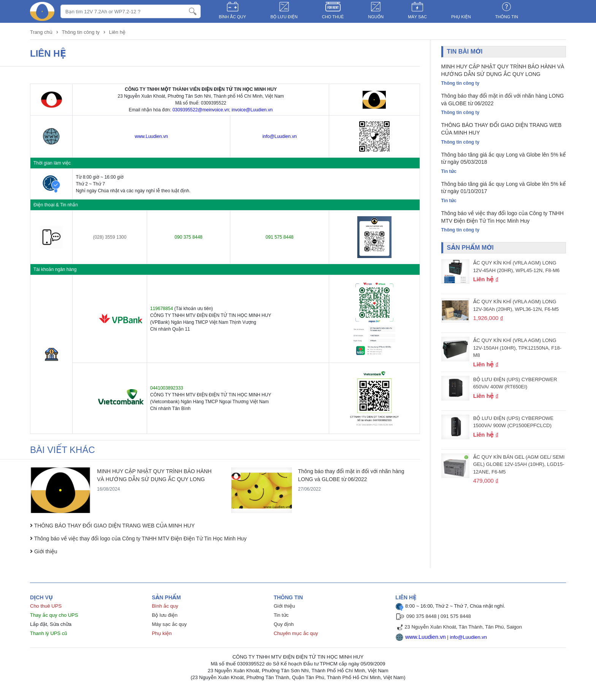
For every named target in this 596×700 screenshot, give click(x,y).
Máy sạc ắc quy (169, 624)
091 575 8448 (456, 616)
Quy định (284, 624)
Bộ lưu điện (165, 615)
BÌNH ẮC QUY (233, 17)
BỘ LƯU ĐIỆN (284, 17)
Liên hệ (117, 32)
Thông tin (507, 17)
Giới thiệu (284, 606)
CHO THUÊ (333, 17)
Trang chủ (42, 32)
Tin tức (281, 615)
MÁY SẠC (417, 17)
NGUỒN (376, 17)
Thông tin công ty (81, 32)
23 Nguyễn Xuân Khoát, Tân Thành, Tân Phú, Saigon (463, 627)
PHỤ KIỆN (461, 17)
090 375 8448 (422, 616)
